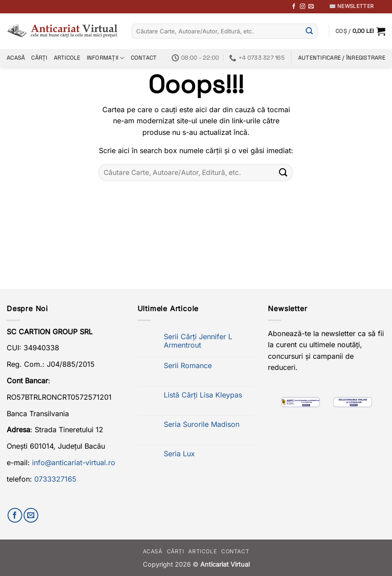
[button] (360, 31)
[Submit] (309, 31)
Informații (106, 58)
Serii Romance (188, 366)
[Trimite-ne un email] (311, 7)
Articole (67, 58)
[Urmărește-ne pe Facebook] (294, 7)
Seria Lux (179, 454)
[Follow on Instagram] (303, 7)
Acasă (16, 58)
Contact (144, 58)
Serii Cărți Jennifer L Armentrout (198, 341)
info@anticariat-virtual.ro (74, 462)
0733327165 (55, 479)
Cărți (39, 58)
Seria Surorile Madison (202, 424)
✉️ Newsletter (351, 6)
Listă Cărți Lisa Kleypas (203, 395)
